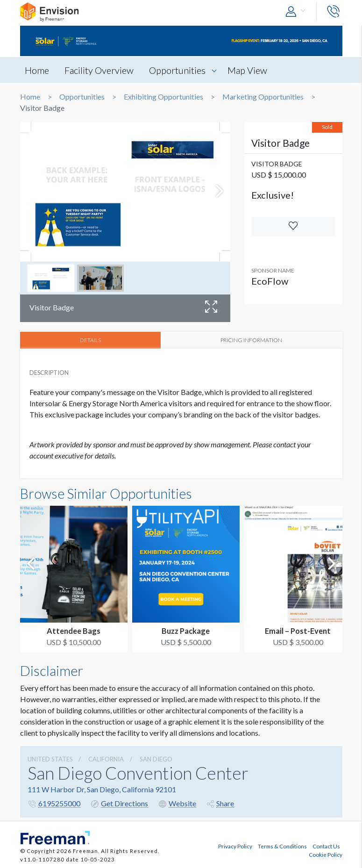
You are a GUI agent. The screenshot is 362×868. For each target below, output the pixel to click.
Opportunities (177, 70)
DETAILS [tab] (90, 340)
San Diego (156, 759)
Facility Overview (99, 70)
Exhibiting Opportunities (163, 97)
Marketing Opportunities (263, 97)
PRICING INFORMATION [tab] (251, 340)
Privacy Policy (235, 846)
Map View (247, 70)
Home (37, 70)
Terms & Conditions (282, 846)
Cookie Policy (326, 854)
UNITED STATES (50, 759)
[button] (298, 12)
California (106, 759)
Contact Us (326, 846)
